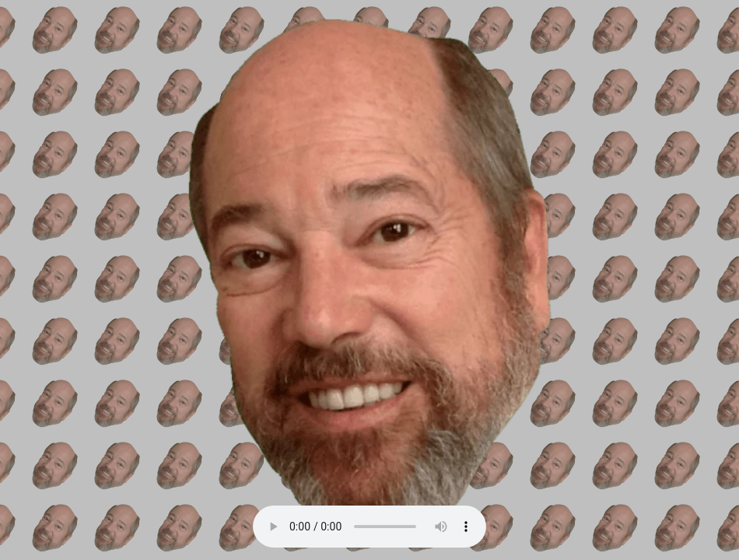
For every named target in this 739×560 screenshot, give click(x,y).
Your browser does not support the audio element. (369, 527)
